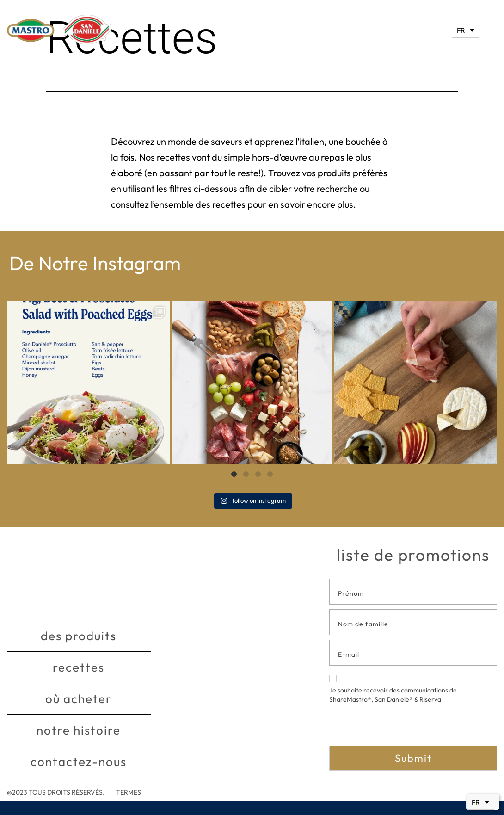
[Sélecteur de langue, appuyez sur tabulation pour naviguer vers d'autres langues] (466, 30)
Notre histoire (79, 730)
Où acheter (79, 699)
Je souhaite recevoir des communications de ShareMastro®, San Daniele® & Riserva (393, 689)
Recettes (79, 667)
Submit (413, 758)
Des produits (79, 636)
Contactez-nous (79, 762)
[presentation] (400, 728)
